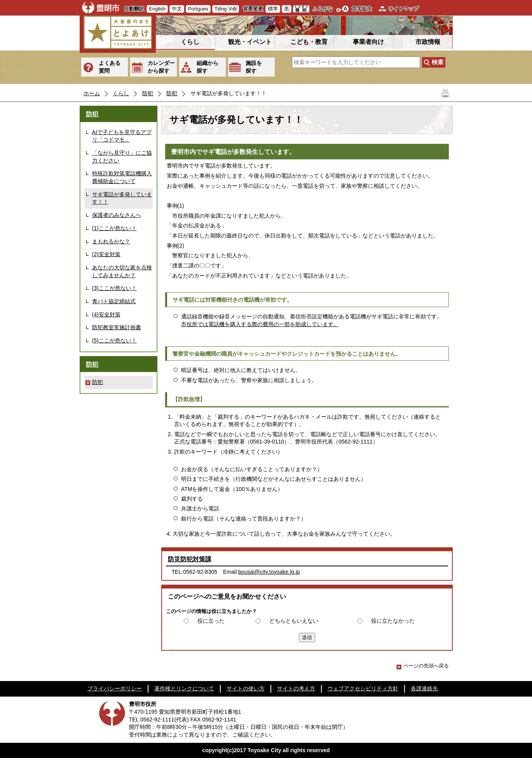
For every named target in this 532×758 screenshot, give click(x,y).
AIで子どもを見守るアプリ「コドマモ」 (122, 136)
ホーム (92, 93)
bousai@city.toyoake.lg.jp (269, 572)
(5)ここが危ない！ (114, 341)
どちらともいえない (294, 621)
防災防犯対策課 (190, 559)
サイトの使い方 (246, 688)
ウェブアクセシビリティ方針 (363, 688)
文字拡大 (362, 9)
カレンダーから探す (161, 67)
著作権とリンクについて (184, 688)
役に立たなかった (393, 621)
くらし (190, 42)
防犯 (148, 93)
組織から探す (208, 67)
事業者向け (368, 42)
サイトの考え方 (296, 688)
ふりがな (323, 9)
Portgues (198, 9)
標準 (273, 9)
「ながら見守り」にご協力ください (122, 157)
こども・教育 (309, 42)
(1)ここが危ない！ (114, 228)
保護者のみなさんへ (117, 215)
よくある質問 (110, 67)
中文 (177, 9)
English (157, 9)
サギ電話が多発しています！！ (122, 198)
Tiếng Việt (226, 9)
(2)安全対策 (106, 254)
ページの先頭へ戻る (423, 666)
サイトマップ (403, 9)
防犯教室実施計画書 (117, 327)
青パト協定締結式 (114, 301)
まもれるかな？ (111, 241)
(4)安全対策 (106, 314)
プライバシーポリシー (115, 688)
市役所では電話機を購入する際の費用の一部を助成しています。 (260, 324)
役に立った (211, 621)
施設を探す (254, 67)
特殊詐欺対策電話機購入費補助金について (122, 177)
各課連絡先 (424, 688)
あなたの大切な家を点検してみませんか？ (122, 271)
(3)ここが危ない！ (114, 288)
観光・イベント (250, 42)
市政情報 (428, 42)
